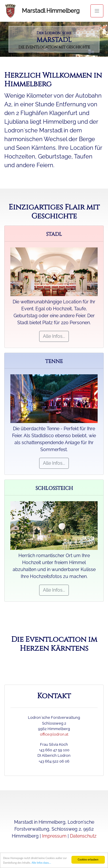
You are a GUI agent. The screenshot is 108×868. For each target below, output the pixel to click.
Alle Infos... (54, 336)
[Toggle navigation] (97, 11)
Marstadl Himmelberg (51, 11)
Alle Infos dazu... (41, 863)
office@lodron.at (54, 734)
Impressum (54, 836)
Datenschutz (83, 836)
